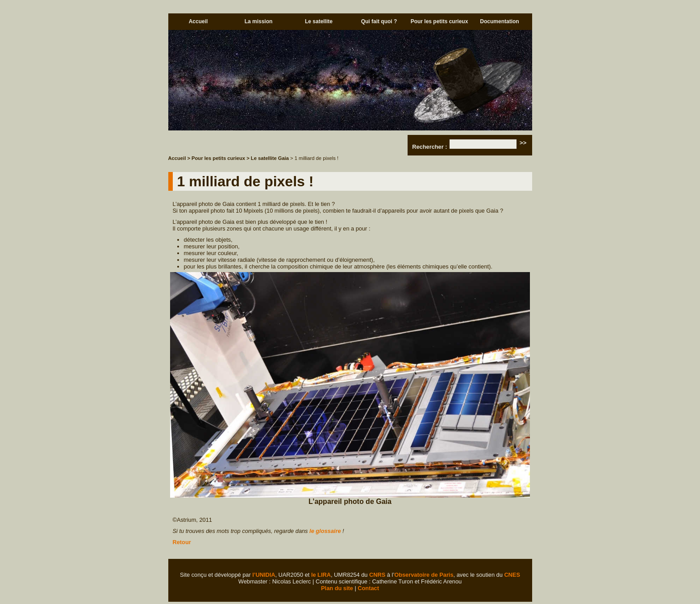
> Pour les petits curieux (216, 158)
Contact (368, 588)
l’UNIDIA (264, 575)
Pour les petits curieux (440, 21)
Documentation (499, 21)
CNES (512, 575)
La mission (259, 21)
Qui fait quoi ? (379, 21)
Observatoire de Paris (424, 575)
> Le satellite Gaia (268, 158)
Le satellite (319, 21)
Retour (182, 542)
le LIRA (321, 575)
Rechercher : (429, 147)
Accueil (198, 21)
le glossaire (325, 531)
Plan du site (337, 588)
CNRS (377, 575)
